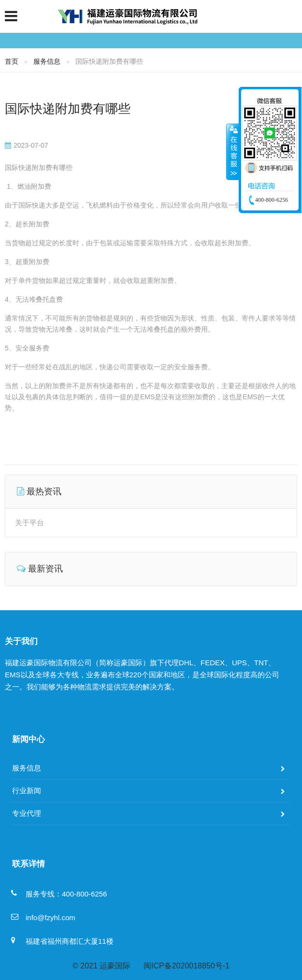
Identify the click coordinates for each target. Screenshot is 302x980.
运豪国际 (115, 966)
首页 (12, 61)
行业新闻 (27, 791)
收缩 (233, 152)
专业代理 (27, 813)
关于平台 (29, 523)
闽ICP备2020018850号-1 (187, 966)
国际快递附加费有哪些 (68, 109)
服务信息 (47, 61)
